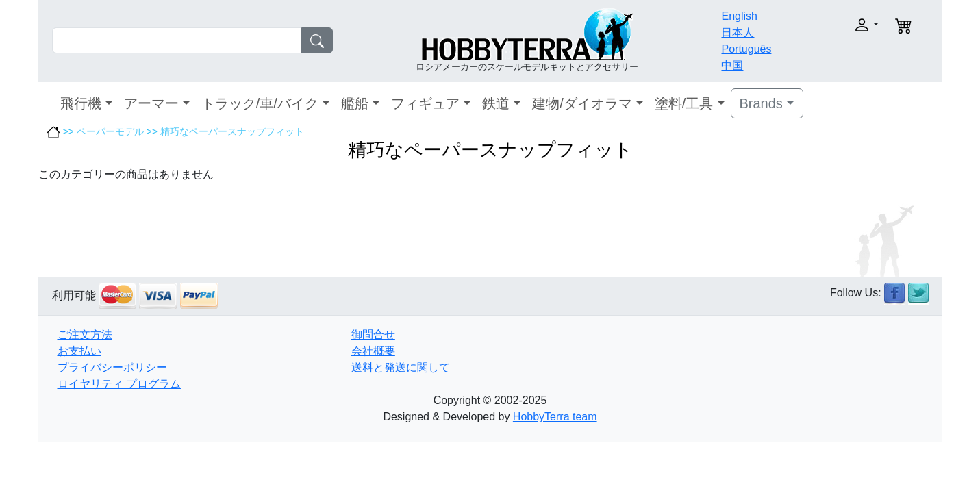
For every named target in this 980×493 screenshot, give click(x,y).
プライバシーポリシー (112, 367)
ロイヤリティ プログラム (119, 384)
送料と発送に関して (401, 367)
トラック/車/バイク (260, 103)
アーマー (151, 103)
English (739, 16)
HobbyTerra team (555, 417)
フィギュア (425, 103)
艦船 (355, 103)
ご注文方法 (85, 334)
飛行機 (81, 103)
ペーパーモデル (110, 131)
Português (746, 49)
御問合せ (373, 334)
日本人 (738, 33)
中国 (732, 65)
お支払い (79, 351)
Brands (761, 103)
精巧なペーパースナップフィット (232, 131)
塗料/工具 (684, 103)
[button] (837, 25)
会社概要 (373, 351)
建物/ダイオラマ (582, 103)
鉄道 (496, 103)
